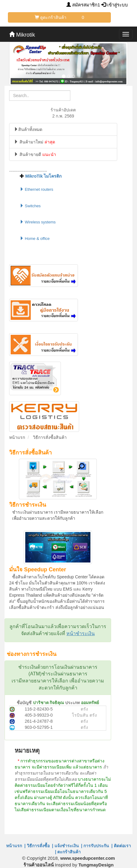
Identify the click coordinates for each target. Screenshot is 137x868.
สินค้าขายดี (35, 154)
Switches (30, 206)
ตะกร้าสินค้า (70, 852)
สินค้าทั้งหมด (28, 129)
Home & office (35, 239)
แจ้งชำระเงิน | (68, 846)
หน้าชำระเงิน (81, 633)
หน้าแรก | (16, 846)
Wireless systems (38, 222)
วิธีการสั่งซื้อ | (40, 846)
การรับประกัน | (98, 846)
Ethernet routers (37, 189)
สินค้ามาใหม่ (35, 142)
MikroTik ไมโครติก (43, 176)
